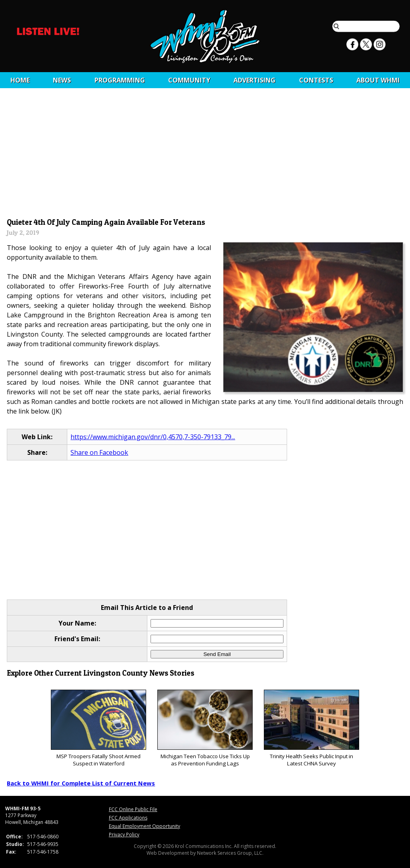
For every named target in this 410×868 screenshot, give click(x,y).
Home (20, 80)
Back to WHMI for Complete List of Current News (81, 783)
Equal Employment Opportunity (145, 826)
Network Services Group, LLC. (230, 853)
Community (189, 80)
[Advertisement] (205, 155)
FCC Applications (128, 818)
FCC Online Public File (133, 809)
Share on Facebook (99, 452)
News (62, 80)
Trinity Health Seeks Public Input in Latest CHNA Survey (311, 728)
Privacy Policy (124, 835)
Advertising (254, 80)
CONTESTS (316, 80)
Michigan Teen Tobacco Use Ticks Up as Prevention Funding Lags (205, 728)
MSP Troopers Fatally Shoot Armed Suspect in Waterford (98, 728)
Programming (120, 80)
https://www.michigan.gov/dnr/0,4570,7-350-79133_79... (153, 437)
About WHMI (378, 80)
